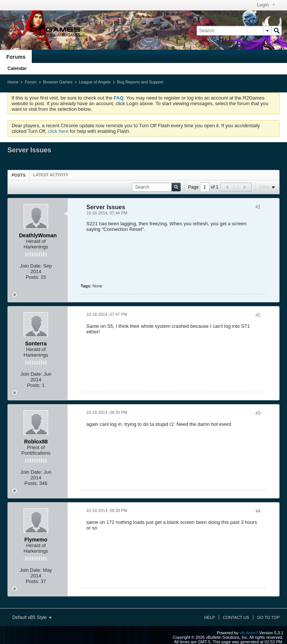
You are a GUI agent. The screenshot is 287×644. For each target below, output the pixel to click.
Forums (16, 57)
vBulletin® (249, 633)
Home (13, 82)
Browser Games (58, 82)
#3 (258, 413)
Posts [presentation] (18, 175)
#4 (258, 511)
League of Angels (95, 82)
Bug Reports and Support (140, 82)
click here (58, 131)
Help (209, 617)
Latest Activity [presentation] (51, 175)
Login (266, 5)
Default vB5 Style (32, 617)
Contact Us (236, 617)
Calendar (17, 68)
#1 (258, 207)
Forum (31, 82)
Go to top (268, 617)
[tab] (18, 175)
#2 (258, 315)
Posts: (33, 277)
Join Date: (31, 266)
